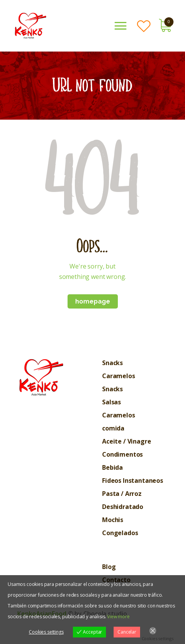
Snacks (112, 363)
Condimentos (122, 454)
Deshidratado (123, 507)
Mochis (113, 520)
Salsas (111, 402)
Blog (109, 567)
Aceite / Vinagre (126, 441)
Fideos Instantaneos (133, 480)
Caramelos (119, 376)
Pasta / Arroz (122, 494)
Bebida (112, 467)
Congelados (120, 533)
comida (113, 428)
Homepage (93, 301)
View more (118, 616)
